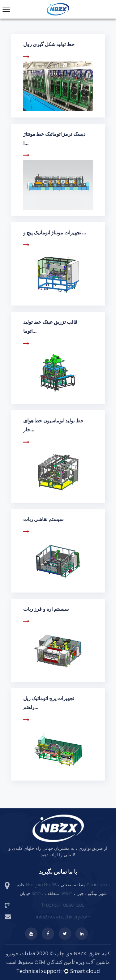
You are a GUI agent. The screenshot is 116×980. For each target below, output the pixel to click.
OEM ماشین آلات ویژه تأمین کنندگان (72, 962)
